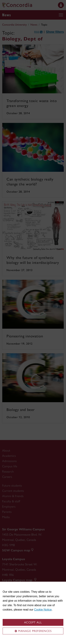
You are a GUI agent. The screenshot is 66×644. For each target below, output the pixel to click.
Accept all (33, 622)
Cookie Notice (43, 610)
